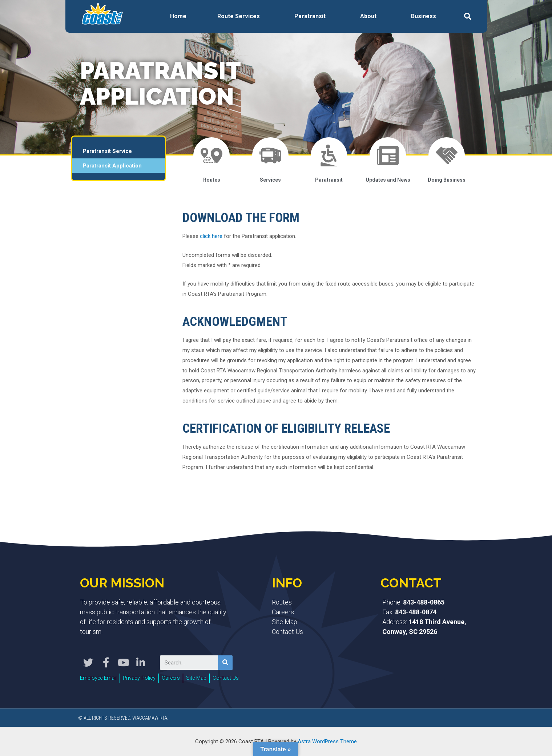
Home (178, 16)
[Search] (225, 663)
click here (211, 236)
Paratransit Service (107, 151)
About (368, 16)
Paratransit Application (112, 166)
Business (424, 16)
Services (270, 180)
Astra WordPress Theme (327, 741)
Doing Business (447, 180)
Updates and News (388, 180)
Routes (212, 180)
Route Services (239, 16)
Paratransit (310, 16)
